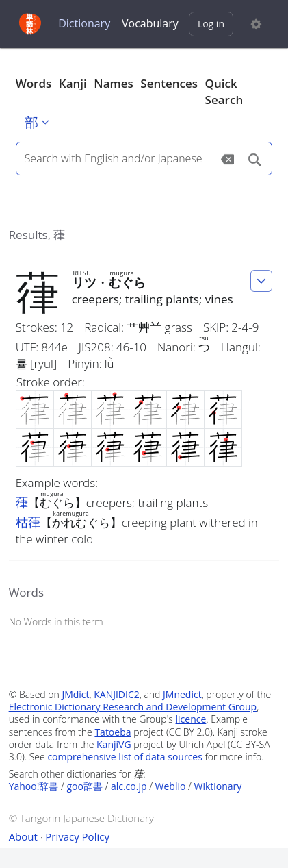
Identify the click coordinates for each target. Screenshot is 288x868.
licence (191, 719)
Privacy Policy (77, 836)
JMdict (75, 694)
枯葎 (28, 522)
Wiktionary (218, 786)
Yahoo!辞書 (34, 786)
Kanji (73, 83)
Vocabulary (150, 23)
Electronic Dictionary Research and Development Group (133, 707)
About (23, 836)
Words (34, 83)
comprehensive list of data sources (125, 757)
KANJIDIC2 (117, 694)
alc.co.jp (129, 786)
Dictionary (84, 23)
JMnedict (182, 694)
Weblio (171, 786)
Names (113, 83)
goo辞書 (84, 786)
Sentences (169, 83)
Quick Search (224, 91)
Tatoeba (113, 732)
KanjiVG (114, 744)
